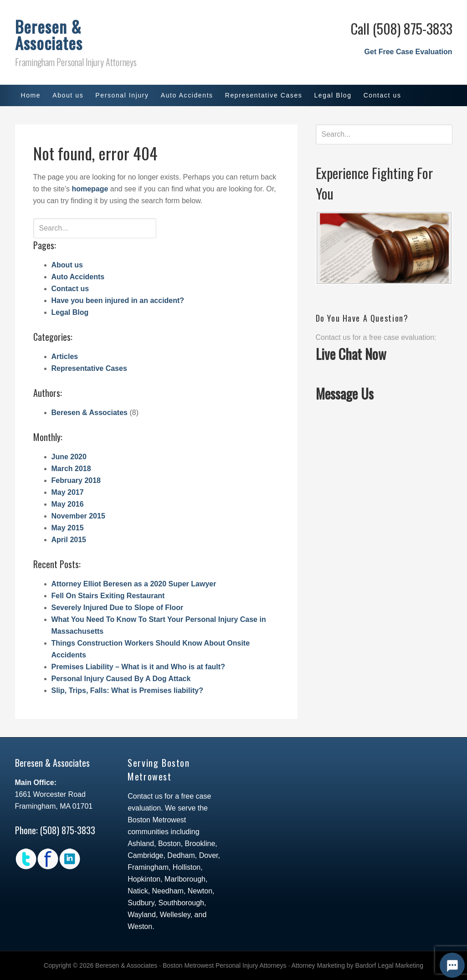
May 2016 (68, 504)
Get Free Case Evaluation (408, 52)
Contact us (70, 289)
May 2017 (68, 492)
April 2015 (69, 540)
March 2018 (71, 469)
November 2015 (78, 516)
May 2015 (68, 528)
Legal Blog (70, 312)
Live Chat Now (351, 354)
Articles (65, 357)
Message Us (345, 393)
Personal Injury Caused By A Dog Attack (121, 679)
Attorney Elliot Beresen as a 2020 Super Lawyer (134, 584)
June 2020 (69, 457)
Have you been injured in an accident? (118, 300)
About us (67, 265)
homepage (90, 189)
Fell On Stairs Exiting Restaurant (108, 596)
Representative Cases (89, 368)
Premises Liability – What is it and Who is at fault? (138, 667)
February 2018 (76, 480)
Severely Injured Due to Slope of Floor (118, 608)
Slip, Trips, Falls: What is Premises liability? (127, 690)
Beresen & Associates (49, 34)
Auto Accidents (78, 277)
